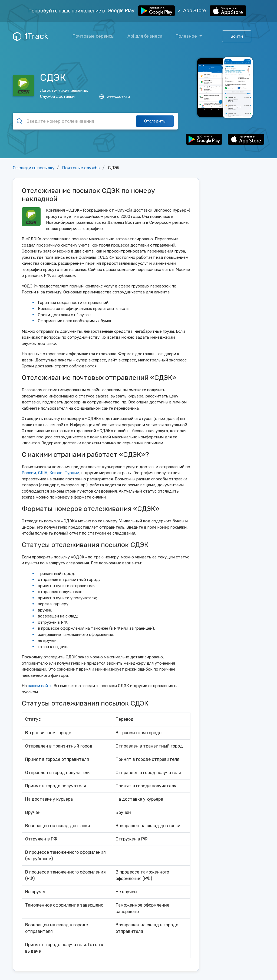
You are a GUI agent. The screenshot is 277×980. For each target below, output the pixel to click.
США (43, 473)
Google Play (141, 11)
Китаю (56, 473)
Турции (72, 473)
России (29, 473)
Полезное (187, 36)
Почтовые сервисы (93, 36)
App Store (215, 11)
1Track (31, 36)
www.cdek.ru (115, 96)
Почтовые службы (81, 168)
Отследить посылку (34, 168)
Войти (237, 36)
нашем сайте (40, 686)
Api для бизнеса (145, 36)
